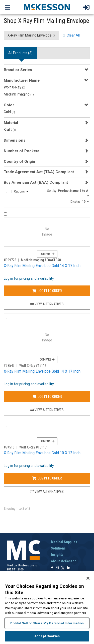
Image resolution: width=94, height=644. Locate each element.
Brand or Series (18, 70)
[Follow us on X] (63, 568)
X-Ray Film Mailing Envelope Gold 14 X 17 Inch (42, 266)
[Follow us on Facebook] (52, 568)
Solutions (58, 548)
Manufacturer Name (22, 80)
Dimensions (15, 140)
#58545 (9, 366)
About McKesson (64, 561)
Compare (47, 254)
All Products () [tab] (20, 53)
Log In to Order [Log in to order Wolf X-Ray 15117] (47, 478)
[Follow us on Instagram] (57, 568)
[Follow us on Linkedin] (69, 568)
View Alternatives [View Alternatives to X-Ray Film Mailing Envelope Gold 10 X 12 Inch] (47, 492)
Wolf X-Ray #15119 (33, 366)
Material (11, 123)
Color (9, 105)
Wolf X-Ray (15, 87)
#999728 (10, 260)
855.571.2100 (15, 570)
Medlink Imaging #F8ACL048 (41, 260)
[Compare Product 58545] (5, 320)
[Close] (88, 578)
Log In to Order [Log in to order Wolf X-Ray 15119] (47, 397)
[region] (47, 608)
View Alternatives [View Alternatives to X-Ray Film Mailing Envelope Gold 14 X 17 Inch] (47, 304)
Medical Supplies (64, 542)
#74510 (9, 447)
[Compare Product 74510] (5, 425)
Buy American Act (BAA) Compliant (36, 182)
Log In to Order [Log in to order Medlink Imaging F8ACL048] (47, 291)
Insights (57, 555)
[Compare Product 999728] (5, 214)
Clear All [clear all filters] (73, 35)
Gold (9, 112)
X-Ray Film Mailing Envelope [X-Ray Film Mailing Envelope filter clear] (30, 35)
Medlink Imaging (19, 94)
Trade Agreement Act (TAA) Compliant (39, 172)
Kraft (10, 130)
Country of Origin (19, 162)
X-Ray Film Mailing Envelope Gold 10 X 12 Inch (42, 453)
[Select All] (5, 191)
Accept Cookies (47, 636)
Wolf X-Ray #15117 (33, 447)
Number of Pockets (22, 151)
